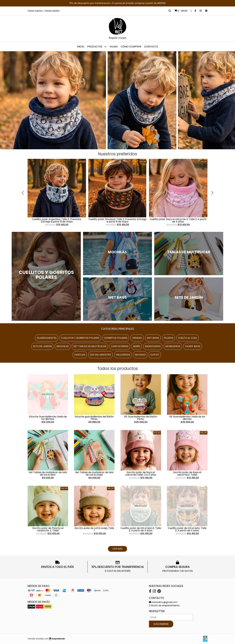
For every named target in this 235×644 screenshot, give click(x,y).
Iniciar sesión (52, 11)
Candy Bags (193, 346)
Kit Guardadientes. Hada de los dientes (187, 418)
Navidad (140, 355)
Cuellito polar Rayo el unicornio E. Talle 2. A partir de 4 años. (178, 220)
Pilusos (169, 338)
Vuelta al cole (187, 338)
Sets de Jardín (42, 346)
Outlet (155, 355)
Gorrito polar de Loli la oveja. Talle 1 (94, 529)
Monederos (173, 346)
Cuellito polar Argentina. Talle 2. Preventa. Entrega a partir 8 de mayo (57, 220)
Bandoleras (153, 346)
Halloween (123, 355)
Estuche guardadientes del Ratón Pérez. (94, 418)
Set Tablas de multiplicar (90, 346)
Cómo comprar (131, 47)
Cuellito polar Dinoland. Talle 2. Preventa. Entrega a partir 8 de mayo (117, 220)
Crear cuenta (35, 11)
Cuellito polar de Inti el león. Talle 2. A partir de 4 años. (187, 529)
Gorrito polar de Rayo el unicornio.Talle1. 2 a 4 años (141, 474)
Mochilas (63, 346)
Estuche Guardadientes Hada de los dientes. (48, 418)
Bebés (137, 346)
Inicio (81, 47)
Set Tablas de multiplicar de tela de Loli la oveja (94, 474)
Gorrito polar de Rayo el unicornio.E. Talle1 (187, 474)
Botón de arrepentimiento (164, 605)
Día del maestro (101, 355)
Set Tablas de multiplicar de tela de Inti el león (48, 474)
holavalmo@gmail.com (163, 602)
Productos (97, 47)
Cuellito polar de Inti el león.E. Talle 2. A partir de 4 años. (141, 529)
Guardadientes (47, 338)
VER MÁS (117, 549)
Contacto (151, 47)
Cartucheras (120, 346)
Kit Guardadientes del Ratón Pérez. (141, 418)
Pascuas (80, 355)
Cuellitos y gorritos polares (80, 338)
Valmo (114, 47)
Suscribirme (161, 624)
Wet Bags (153, 338)
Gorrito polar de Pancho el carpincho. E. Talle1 (48, 529)
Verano (137, 338)
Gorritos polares (116, 338)
